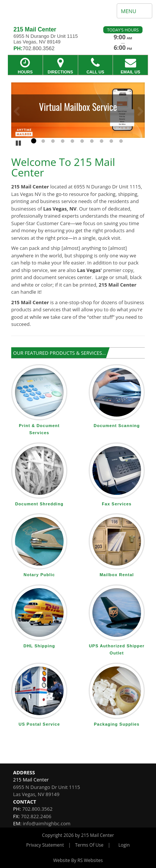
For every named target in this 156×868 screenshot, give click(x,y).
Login (124, 845)
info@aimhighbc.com (47, 823)
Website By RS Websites (78, 860)
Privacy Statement (45, 845)
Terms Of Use (89, 845)
